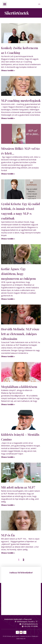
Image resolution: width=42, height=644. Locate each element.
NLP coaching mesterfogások (21, 101)
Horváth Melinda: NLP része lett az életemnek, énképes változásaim (20, 334)
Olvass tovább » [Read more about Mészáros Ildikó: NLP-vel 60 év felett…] (8, 174)
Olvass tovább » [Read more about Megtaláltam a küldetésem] (8, 404)
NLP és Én (8, 535)
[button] (5, 4)
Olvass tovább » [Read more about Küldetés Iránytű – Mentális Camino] (8, 457)
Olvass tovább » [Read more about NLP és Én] (8, 553)
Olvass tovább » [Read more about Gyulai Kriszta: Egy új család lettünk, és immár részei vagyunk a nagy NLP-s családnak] (8, 239)
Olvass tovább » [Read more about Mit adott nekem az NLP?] (8, 505)
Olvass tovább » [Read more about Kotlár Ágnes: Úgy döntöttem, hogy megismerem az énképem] (8, 299)
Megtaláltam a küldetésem (19, 387)
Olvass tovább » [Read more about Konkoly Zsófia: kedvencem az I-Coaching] (8, 70)
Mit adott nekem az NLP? (18, 487)
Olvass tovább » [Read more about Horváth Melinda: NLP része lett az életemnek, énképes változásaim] (8, 356)
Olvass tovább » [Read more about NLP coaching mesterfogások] (8, 118)
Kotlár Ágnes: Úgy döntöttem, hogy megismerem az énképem (18, 274)
